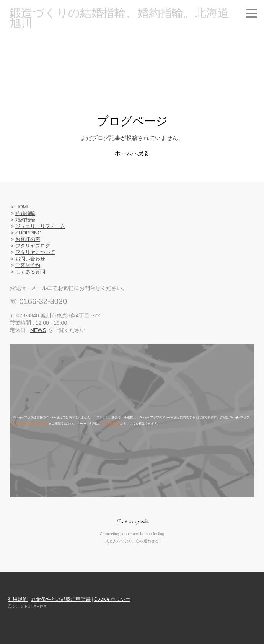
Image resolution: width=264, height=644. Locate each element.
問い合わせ (33, 259)
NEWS (38, 330)
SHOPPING (29, 233)
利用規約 (18, 599)
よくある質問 (30, 272)
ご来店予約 (28, 265)
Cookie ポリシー (112, 599)
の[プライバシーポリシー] (31, 424)
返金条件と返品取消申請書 (61, 599)
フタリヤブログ (33, 246)
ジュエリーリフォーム (40, 226)
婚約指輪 (25, 220)
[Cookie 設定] (111, 424)
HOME (23, 207)
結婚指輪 (25, 213)
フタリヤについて (35, 252)
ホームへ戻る (132, 153)
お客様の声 (28, 239)
